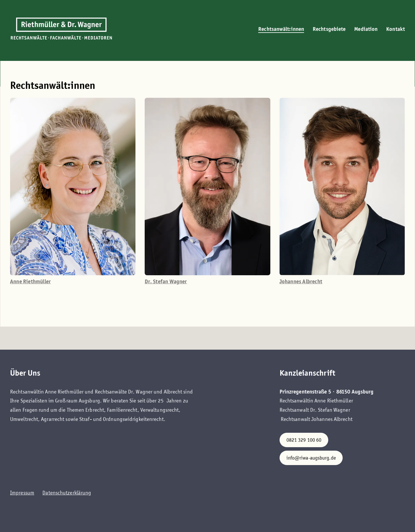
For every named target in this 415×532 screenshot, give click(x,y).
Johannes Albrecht (301, 281)
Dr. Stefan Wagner (166, 281)
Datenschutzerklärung (67, 493)
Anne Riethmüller (30, 281)
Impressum (22, 493)
